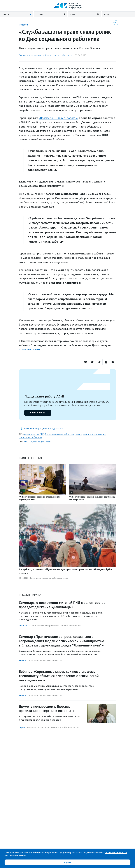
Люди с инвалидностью (51, 660)
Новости (23, 25)
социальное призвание (94, 434)
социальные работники (31, 437)
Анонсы (23, 660)
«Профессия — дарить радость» (59, 118)
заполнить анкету (30, 349)
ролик (79, 434)
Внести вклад (38, 413)
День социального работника (60, 434)
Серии (22, 727)
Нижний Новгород (33, 428)
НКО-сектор (66, 55)
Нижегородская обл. (54, 428)
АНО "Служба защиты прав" (38, 442)
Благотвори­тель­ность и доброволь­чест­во (39, 55)
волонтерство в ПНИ (34, 434)
